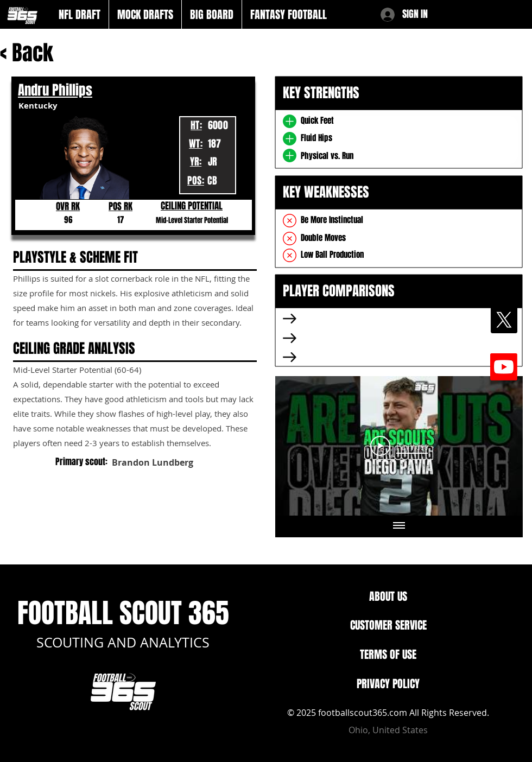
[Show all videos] (399, 526)
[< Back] (34, 53)
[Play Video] (399, 446)
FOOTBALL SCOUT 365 (123, 613)
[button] (80, 15)
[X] (504, 320)
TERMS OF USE (388, 655)
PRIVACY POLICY (388, 684)
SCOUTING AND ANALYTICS (123, 642)
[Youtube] (504, 367)
